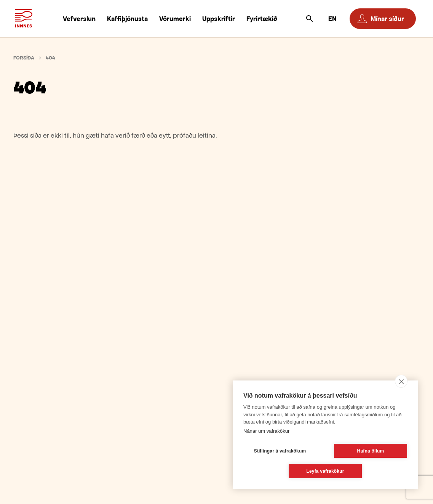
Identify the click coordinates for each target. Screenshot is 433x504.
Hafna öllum (371, 451)
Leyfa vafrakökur (325, 471)
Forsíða (24, 58)
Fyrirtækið (262, 19)
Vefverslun (79, 19)
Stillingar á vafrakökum (280, 451)
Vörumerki (175, 19)
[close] (401, 381)
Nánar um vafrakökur (266, 431)
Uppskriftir (219, 19)
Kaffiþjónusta (127, 19)
